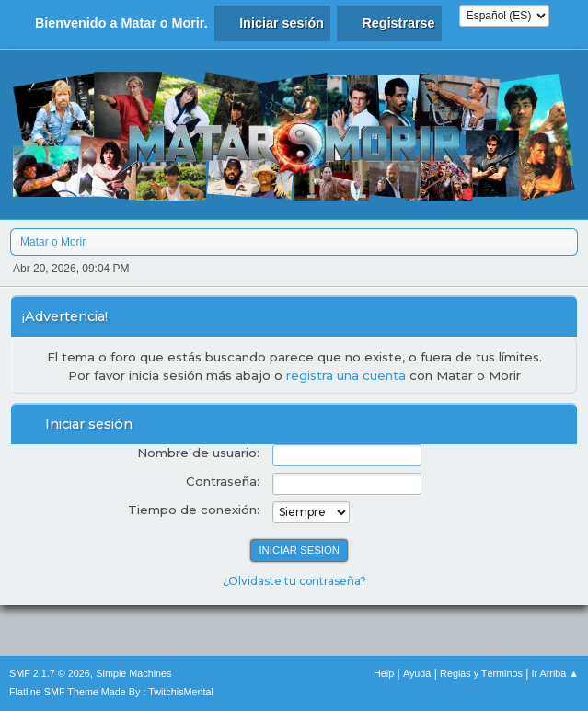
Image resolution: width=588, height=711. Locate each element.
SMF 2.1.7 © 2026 (50, 673)
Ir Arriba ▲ (555, 673)
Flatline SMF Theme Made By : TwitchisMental (111, 692)
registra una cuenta (346, 375)
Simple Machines (133, 673)
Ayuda (417, 673)
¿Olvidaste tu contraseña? (294, 581)
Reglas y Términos (481, 673)
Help (384, 673)
